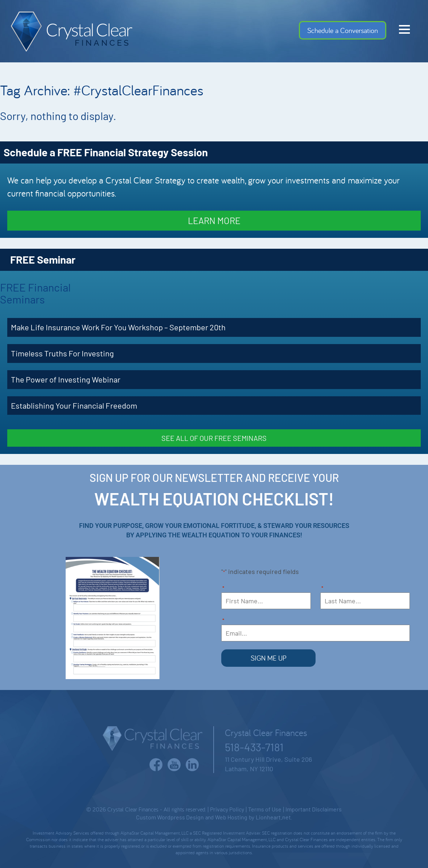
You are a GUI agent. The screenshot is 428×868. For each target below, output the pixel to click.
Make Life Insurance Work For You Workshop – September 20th (118, 327)
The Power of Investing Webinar (66, 379)
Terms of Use (265, 809)
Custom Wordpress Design (170, 817)
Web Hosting (231, 817)
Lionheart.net (273, 817)
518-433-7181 (254, 747)
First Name (223, 589)
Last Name (322, 589)
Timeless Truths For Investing (62, 353)
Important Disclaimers (314, 809)
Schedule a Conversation (343, 30)
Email (223, 621)
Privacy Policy (227, 809)
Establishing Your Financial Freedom (74, 405)
